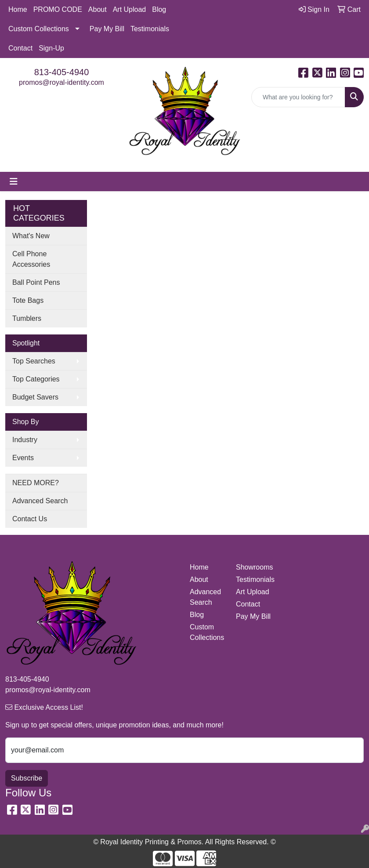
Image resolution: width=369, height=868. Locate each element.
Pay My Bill (107, 29)
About (98, 9)
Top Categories (36, 379)
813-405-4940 (62, 72)
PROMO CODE (58, 9)
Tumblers (27, 318)
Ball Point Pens (36, 282)
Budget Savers (35, 397)
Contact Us (30, 519)
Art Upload (130, 9)
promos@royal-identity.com (61, 82)
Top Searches (34, 361)
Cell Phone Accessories (31, 259)
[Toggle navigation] (14, 182)
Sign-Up (51, 48)
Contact (20, 48)
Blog (159, 9)
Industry (25, 440)
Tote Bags (28, 300)
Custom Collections (39, 29)
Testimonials (150, 29)
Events (23, 458)
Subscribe (27, 778)
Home (18, 9)
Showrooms (254, 567)
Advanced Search (40, 501)
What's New (31, 236)
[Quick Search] (298, 97)
